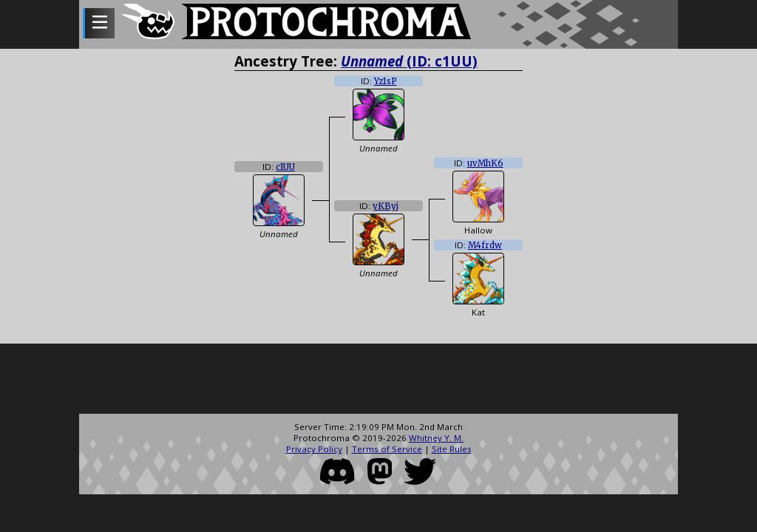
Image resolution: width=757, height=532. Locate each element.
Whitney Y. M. (436, 438)
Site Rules (452, 449)
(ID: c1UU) (409, 61)
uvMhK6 (485, 163)
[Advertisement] (378, 381)
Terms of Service (387, 449)
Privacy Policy (314, 449)
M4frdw (485, 245)
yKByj (386, 206)
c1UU (285, 167)
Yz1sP (386, 81)
